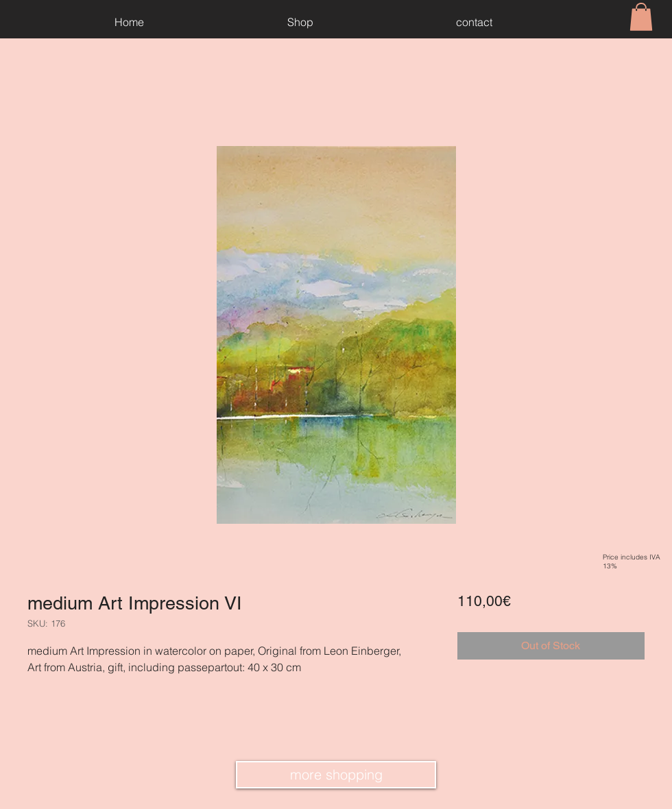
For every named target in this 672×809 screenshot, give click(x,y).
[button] (641, 17)
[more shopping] (336, 775)
